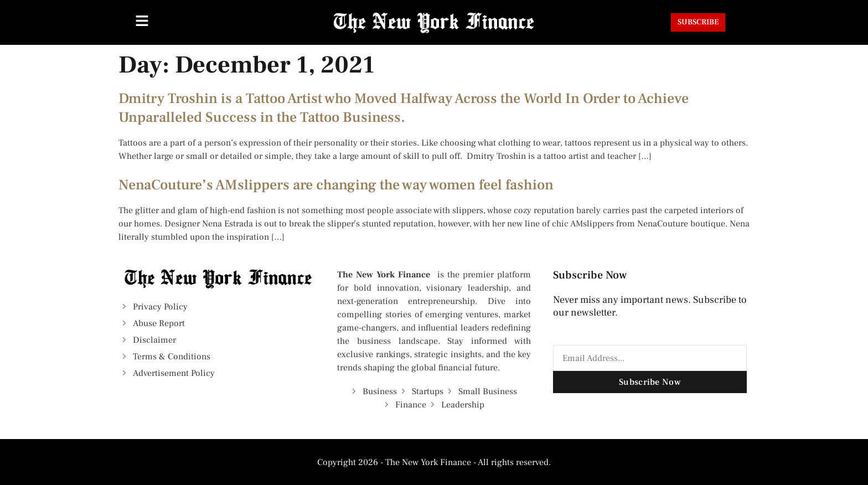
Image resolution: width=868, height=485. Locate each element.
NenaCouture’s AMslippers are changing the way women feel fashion (336, 185)
